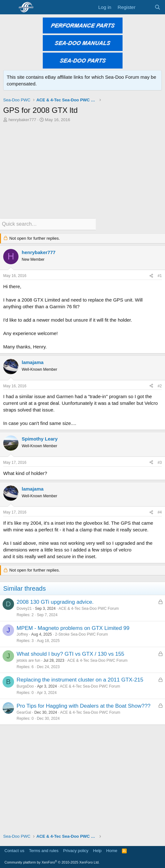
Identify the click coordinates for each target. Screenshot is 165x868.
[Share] (151, 276)
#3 (160, 463)
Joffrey (22, 634)
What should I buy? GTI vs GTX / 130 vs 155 (70, 654)
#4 (160, 512)
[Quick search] (48, 224)
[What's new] (145, 7)
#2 (160, 386)
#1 (160, 276)
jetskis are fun (28, 660)
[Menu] (9, 7)
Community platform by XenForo (52, 862)
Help (97, 851)
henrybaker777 (22, 120)
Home (112, 851)
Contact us (14, 851)
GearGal (24, 712)
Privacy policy (76, 851)
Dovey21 (24, 609)
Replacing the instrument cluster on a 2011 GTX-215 (80, 680)
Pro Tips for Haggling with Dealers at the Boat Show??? (84, 706)
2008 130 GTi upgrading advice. (55, 602)
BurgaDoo (25, 686)
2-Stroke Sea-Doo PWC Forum (82, 634)
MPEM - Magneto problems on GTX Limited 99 (73, 628)
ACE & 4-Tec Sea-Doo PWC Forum (89, 609)
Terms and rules (44, 851)
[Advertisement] (82, 171)
